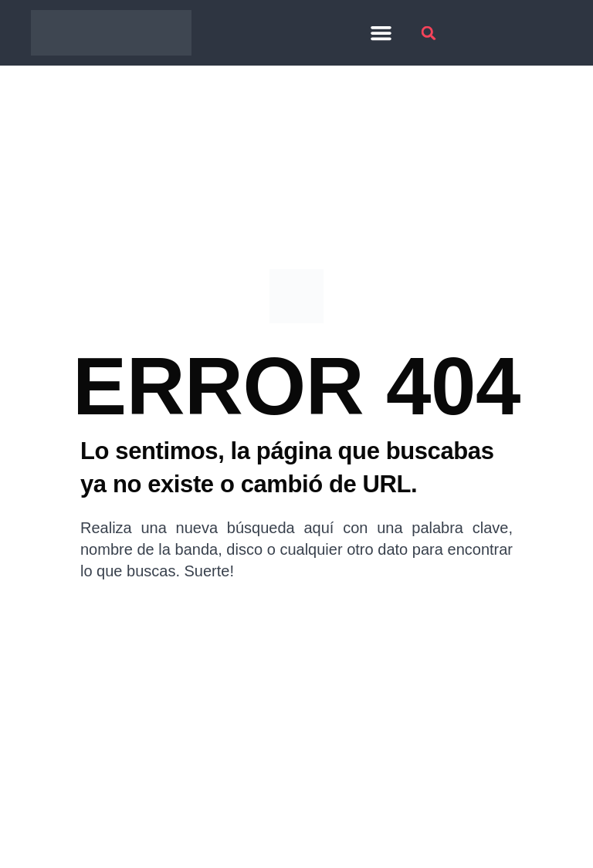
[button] (381, 33)
